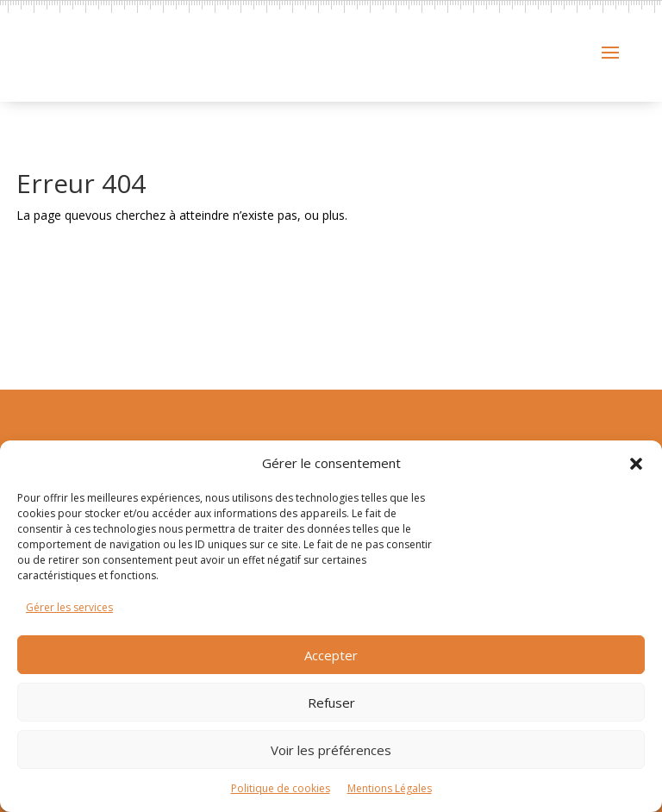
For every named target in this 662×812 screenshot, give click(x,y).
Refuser (331, 703)
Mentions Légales (390, 788)
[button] (636, 464)
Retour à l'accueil (118, 325)
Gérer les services (69, 607)
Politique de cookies (281, 788)
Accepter (331, 655)
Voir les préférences (331, 750)
